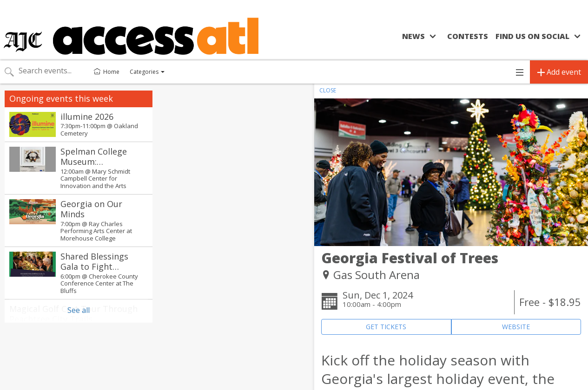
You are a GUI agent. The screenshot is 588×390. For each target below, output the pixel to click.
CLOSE (328, 90)
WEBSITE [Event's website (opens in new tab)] (516, 327)
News (413, 36)
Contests (468, 36)
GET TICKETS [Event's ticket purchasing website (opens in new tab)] (386, 327)
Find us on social (532, 36)
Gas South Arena (377, 275)
